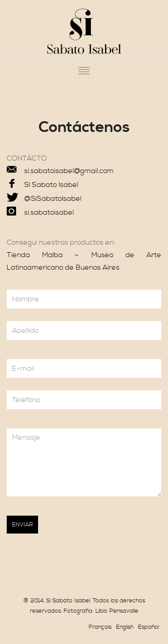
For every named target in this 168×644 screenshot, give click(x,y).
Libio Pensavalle (117, 611)
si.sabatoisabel (49, 212)
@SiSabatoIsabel (53, 199)
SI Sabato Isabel (51, 185)
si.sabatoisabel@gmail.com (69, 171)
